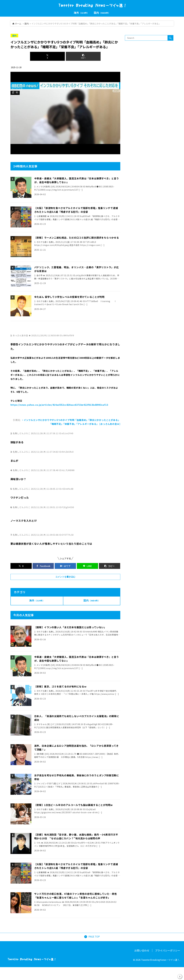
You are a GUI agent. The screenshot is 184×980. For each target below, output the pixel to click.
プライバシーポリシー (168, 951)
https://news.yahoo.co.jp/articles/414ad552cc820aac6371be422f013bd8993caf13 (59, 405)
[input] (146, 38)
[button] (83, 56)
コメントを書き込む (65, 577)
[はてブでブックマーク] (65, 566)
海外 (37, 600)
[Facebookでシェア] (43, 566)
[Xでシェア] (47, 56)
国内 (27, 24)
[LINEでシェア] (87, 566)
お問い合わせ (142, 951)
